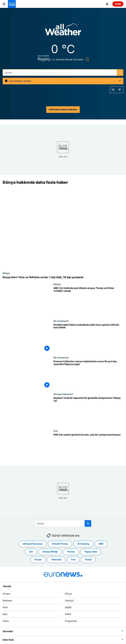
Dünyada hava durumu (63, 109)
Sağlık (68, 607)
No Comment (61, 321)
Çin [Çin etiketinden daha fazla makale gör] (31, 552)
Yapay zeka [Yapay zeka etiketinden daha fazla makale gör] (91, 552)
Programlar (71, 621)
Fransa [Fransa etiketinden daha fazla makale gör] (71, 552)
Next (5, 607)
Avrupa (6, 594)
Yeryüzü (69, 600)
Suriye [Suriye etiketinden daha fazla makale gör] (38, 560)
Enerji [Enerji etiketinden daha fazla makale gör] (88, 560)
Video (6, 621)
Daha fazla (8, 640)
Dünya (6, 273)
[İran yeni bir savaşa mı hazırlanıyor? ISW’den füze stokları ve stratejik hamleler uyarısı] (88, 448)
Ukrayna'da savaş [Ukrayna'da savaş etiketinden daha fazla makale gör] (33, 544)
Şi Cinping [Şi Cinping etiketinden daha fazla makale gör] (83, 544)
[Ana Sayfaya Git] (12, 4)
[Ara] (63, 73)
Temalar (7, 586)
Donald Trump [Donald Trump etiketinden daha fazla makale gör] (60, 544)
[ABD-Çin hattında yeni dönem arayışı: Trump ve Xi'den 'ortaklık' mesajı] (88, 301)
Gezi (5, 614)
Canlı (118, 4)
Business (7, 600)
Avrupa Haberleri (63, 394)
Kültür (68, 614)
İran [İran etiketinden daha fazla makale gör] (73, 560)
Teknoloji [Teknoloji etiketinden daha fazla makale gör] (56, 560)
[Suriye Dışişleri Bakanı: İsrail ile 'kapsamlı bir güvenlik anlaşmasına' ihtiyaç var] (88, 411)
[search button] (120, 73)
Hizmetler (8, 631)
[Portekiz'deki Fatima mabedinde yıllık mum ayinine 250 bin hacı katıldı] (88, 338)
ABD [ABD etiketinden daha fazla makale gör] (101, 544)
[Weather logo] (63, 31)
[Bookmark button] (87, 59)
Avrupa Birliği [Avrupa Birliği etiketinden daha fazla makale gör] (50, 552)
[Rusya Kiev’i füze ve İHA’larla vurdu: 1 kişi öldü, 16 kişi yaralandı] (63, 277)
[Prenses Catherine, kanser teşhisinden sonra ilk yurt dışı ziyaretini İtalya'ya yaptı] (88, 374)
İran (56, 431)
